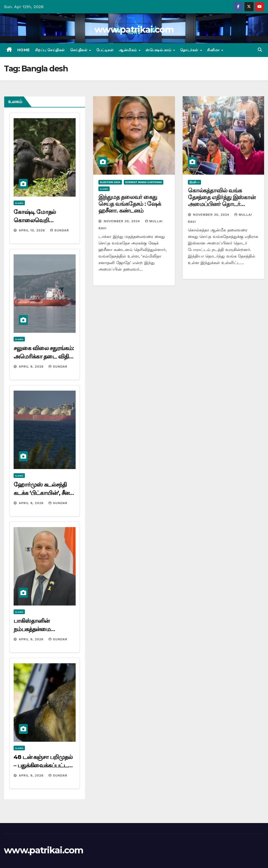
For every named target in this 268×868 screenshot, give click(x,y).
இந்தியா (194, 182)
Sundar (59, 230)
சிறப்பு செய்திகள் (50, 50)
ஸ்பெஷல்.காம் (159, 50)
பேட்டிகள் (105, 50)
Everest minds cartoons (144, 182)
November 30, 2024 (122, 221)
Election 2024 (110, 182)
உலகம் (19, 203)
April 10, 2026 (33, 230)
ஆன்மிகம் (128, 50)
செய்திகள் (79, 50)
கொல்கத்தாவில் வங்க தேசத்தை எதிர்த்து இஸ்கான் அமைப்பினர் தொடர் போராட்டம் (222, 201)
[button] (260, 50)
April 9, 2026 (32, 367)
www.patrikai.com (134, 30)
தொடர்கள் (190, 50)
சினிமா (214, 50)
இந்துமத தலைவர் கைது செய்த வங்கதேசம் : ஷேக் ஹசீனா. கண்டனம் (130, 204)
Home (24, 50)
